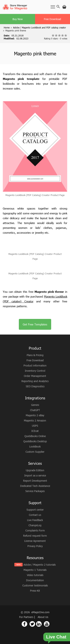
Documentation (35, 580)
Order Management (35, 376)
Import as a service (35, 475)
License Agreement (35, 541)
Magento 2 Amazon (35, 420)
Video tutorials (35, 575)
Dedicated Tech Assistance (35, 486)
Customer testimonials (35, 585)
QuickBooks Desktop (35, 441)
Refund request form (35, 536)
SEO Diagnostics (35, 386)
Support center (35, 510)
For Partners (27, 617)
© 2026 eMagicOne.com (35, 612)
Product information (35, 365)
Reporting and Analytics (35, 381)
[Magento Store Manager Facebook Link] (24, 624)
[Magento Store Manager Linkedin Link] (39, 624)
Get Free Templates (35, 324)
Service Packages (35, 491)
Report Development (35, 481)
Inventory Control (35, 371)
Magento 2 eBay (35, 415)
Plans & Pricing (35, 355)
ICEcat (35, 431)
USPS (35, 426)
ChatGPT (35, 410)
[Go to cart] (64, 7)
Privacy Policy (35, 546)
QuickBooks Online (35, 436)
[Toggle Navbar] (53, 7)
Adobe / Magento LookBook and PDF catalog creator (39, 27)
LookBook (35, 446)
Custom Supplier (35, 452)
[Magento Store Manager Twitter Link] (32, 624)
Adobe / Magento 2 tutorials (40, 565)
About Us (43, 617)
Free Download (52, 19)
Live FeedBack (35, 520)
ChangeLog (35, 525)
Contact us (35, 515)
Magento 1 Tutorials (35, 570)
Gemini (35, 405)
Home (7, 27)
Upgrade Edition (35, 470)
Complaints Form (35, 530)
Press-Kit (35, 591)
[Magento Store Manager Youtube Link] (47, 624)
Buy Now (18, 19)
